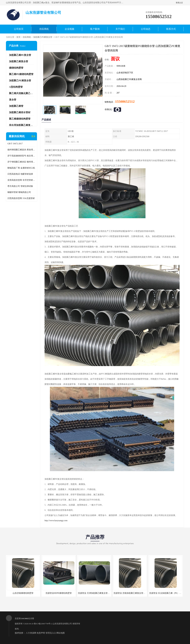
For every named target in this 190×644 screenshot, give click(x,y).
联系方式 (171, 29)
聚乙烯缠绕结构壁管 (20, 119)
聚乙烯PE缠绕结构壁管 (21, 74)
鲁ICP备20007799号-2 (43, 624)
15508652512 (125, 101)
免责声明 (41, 633)
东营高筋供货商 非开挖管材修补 (22, 180)
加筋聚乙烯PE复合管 (20, 55)
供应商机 (44, 29)
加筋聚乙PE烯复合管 (43, 37)
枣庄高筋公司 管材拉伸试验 (20, 186)
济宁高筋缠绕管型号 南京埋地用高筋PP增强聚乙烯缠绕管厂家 (22, 156)
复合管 (13, 100)
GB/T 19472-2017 (15, 144)
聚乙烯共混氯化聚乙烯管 (22, 93)
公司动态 (146, 29)
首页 (18, 37)
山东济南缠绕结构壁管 (23, 593)
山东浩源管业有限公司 (62, 624)
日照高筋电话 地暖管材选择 (20, 174)
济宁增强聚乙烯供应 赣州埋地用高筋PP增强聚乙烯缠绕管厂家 (22, 162)
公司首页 (19, 29)
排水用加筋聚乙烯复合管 (22, 125)
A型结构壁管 (16, 87)
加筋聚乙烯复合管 (19, 61)
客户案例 (95, 29)
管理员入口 (51, 633)
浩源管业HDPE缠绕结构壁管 (59, 593)
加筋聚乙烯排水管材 (20, 112)
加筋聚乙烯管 (16, 106)
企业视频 (69, 29)
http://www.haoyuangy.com (56, 521)
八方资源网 (31, 633)
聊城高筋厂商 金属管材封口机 (21, 168)
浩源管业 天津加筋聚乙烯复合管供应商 (96, 593)
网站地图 (61, 633)
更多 (33, 136)
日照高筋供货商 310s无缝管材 (21, 198)
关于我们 (120, 29)
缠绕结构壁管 (16, 68)
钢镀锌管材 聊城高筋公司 (19, 192)
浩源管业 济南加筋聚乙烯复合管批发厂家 (133, 593)
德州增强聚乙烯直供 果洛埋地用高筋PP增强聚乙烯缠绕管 (22, 150)
